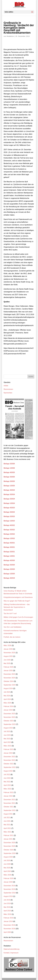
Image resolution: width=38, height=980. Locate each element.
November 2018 (9, 929)
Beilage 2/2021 (9, 552)
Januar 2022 (8, 796)
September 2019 (10, 893)
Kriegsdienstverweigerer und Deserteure (18, 597)
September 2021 (10, 810)
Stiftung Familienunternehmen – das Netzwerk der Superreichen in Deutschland (17, 607)
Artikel (6, 386)
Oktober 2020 (9, 850)
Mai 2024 (7, 696)
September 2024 (10, 685)
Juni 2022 (7, 778)
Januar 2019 (8, 921)
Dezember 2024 (9, 674)
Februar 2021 (9, 835)
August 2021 (8, 814)
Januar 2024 (8, 710)
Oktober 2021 (9, 807)
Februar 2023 (9, 749)
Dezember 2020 (9, 843)
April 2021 (7, 828)
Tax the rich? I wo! (10, 613)
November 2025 (9, 653)
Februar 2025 (9, 667)
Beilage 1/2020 (9, 574)
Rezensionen (8, 389)
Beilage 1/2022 (9, 538)
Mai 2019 (7, 907)
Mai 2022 (7, 782)
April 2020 (7, 871)
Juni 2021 (7, 821)
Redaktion (10, 36)
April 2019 (7, 911)
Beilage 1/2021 (9, 556)
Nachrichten (8, 393)
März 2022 (7, 789)
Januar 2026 (8, 649)
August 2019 (8, 896)
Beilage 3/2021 (9, 547)
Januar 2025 (8, 671)
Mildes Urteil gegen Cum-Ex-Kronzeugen (18, 617)
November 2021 (9, 803)
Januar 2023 (8, 753)
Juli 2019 (7, 900)
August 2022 (8, 771)
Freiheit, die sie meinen (12, 637)
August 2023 (8, 728)
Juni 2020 (7, 864)
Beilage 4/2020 (9, 560)
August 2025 (8, 656)
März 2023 (7, 746)
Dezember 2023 (9, 714)
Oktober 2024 (9, 681)
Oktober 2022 (9, 764)
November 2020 (9, 846)
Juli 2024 (7, 692)
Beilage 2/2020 (9, 569)
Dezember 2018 (9, 925)
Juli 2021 (7, 817)
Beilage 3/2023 (9, 512)
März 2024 (7, 703)
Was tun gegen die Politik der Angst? (17, 601)
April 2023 (7, 742)
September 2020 (10, 853)
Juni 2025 (7, 660)
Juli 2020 (7, 860)
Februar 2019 (9, 918)
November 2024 (9, 678)
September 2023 (10, 724)
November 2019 (9, 889)
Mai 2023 (7, 739)
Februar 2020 (9, 878)
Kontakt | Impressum (11, 953)
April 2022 (7, 785)
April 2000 (7, 932)
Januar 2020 (8, 882)
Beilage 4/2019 (9, 578)
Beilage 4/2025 (9, 472)
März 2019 (7, 914)
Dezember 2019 (9, 886)
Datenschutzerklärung (12, 949)
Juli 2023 (7, 731)
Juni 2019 (7, 903)
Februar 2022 (9, 792)
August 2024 (8, 688)
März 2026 (7, 645)
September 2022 (10, 767)
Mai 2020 (7, 868)
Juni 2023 (7, 735)
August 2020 (8, 857)
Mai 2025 (7, 663)
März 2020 (7, 875)
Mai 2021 (7, 825)
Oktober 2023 (9, 721)
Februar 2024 (9, 706)
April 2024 (7, 699)
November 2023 (9, 717)
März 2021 (7, 832)
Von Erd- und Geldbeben (13, 627)
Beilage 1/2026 (9, 468)
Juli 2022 (7, 775)
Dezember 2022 (9, 757)
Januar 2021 (8, 839)
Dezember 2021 (9, 800)
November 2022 (9, 760)
